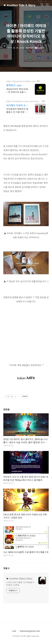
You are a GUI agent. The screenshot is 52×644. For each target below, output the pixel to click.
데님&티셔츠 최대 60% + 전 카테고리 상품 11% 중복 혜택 (18, 90)
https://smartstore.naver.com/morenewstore (23, 101)
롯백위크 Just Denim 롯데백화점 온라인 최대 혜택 (18, 85)
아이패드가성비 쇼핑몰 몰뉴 (17, 105)
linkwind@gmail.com (30, 631)
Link (14, 631)
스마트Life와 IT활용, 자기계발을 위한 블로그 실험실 (20, 583)
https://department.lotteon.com (21, 81)
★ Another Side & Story (17, 5)
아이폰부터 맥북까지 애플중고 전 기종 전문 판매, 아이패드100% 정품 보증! (17, 110)
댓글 (6, 568)
